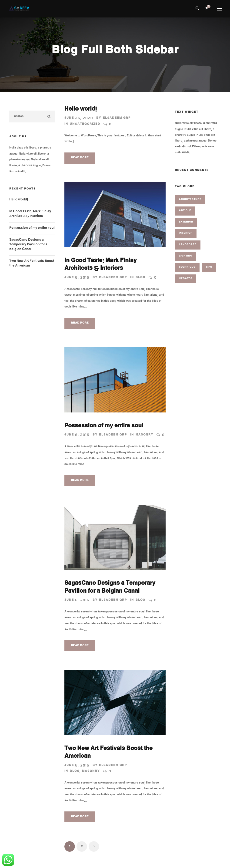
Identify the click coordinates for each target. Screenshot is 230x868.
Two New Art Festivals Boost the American (108, 753)
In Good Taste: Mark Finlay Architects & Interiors (101, 265)
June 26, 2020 (79, 118)
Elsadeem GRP (117, 118)
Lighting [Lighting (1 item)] (186, 256)
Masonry (144, 435)
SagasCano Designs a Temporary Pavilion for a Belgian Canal (110, 588)
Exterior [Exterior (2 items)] (186, 222)
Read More (80, 158)
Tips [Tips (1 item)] (209, 267)
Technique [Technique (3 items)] (187, 267)
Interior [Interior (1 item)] (186, 233)
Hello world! (81, 110)
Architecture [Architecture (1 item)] (190, 200)
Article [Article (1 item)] (185, 211)
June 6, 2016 (77, 278)
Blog (140, 278)
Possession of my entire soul (104, 426)
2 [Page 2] (82, 846)
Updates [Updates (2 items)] (186, 279)
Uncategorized (85, 124)
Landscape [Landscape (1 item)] (188, 245)
